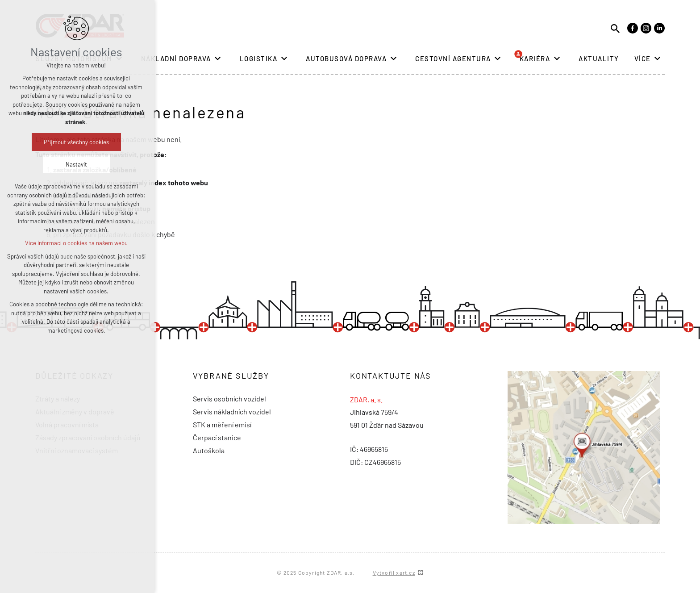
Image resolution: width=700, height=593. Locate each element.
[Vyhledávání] (615, 28)
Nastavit (37, 164)
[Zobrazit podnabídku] (119, 59)
